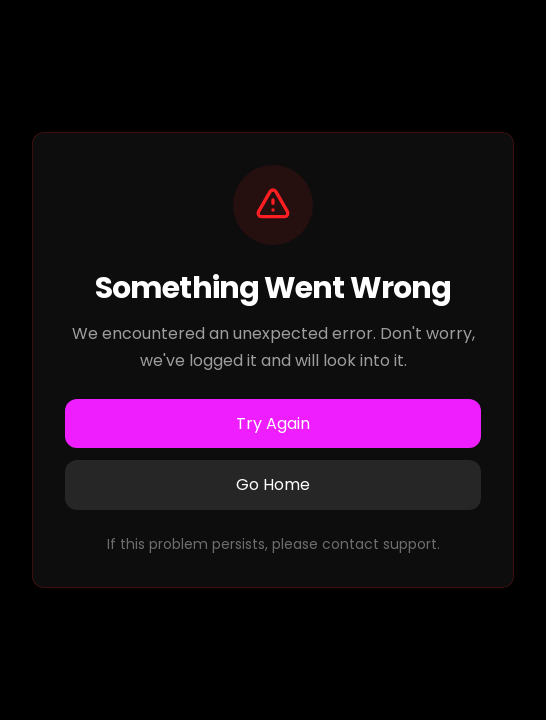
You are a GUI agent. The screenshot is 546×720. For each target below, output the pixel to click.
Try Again (273, 423)
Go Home (273, 484)
